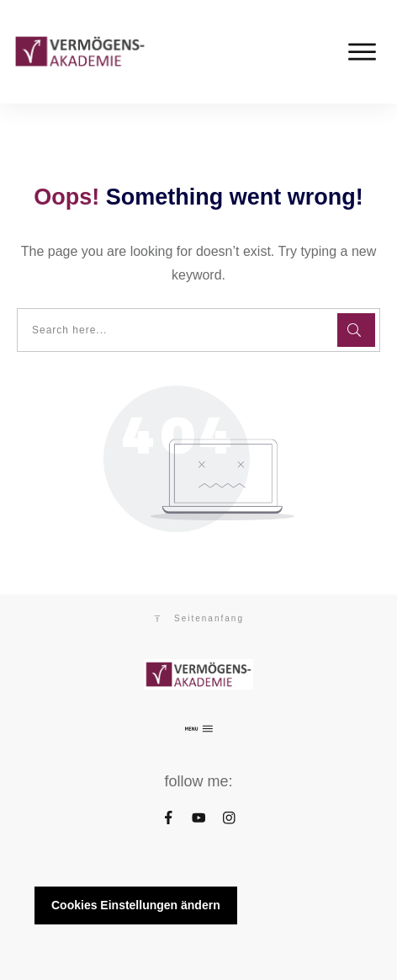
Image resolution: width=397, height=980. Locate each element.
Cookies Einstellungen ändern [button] (136, 905)
